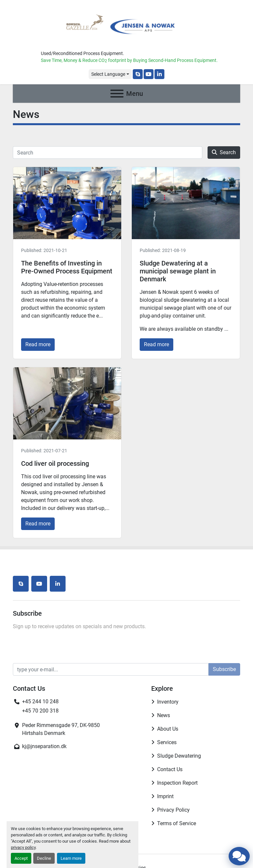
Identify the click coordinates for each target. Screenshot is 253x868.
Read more (38, 344)
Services (167, 742)
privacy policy (23, 847)
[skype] (138, 74)
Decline (44, 858)
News (164, 715)
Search (224, 152)
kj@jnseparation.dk (44, 746)
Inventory (168, 702)
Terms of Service (177, 823)
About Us (168, 729)
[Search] (108, 153)
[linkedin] (159, 74)
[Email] (111, 669)
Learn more (71, 858)
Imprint (165, 796)
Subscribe (224, 669)
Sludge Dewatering (179, 756)
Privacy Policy (173, 810)
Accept (21, 858)
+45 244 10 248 (40, 701)
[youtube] (149, 74)
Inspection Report (177, 783)
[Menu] (117, 94)
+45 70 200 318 (40, 711)
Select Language (108, 74)
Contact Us (170, 769)
